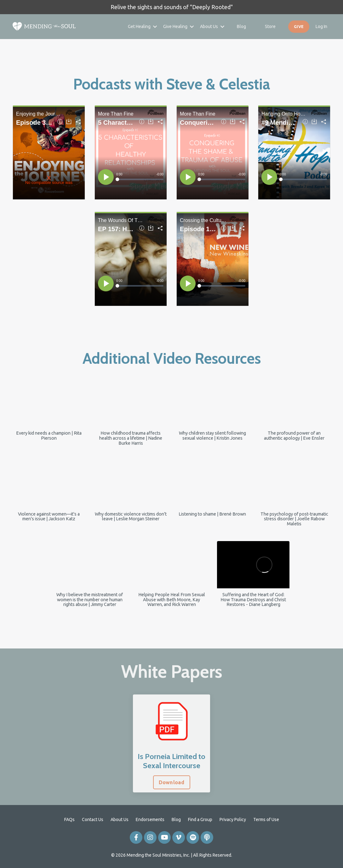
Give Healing (178, 26)
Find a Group (200, 819)
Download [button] (172, 782)
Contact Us (93, 819)
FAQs (69, 819)
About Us (212, 26)
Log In (321, 26)
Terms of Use (266, 819)
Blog (241, 26)
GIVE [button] (299, 26)
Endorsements (150, 819)
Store (270, 26)
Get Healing (142, 26)
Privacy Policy (233, 819)
